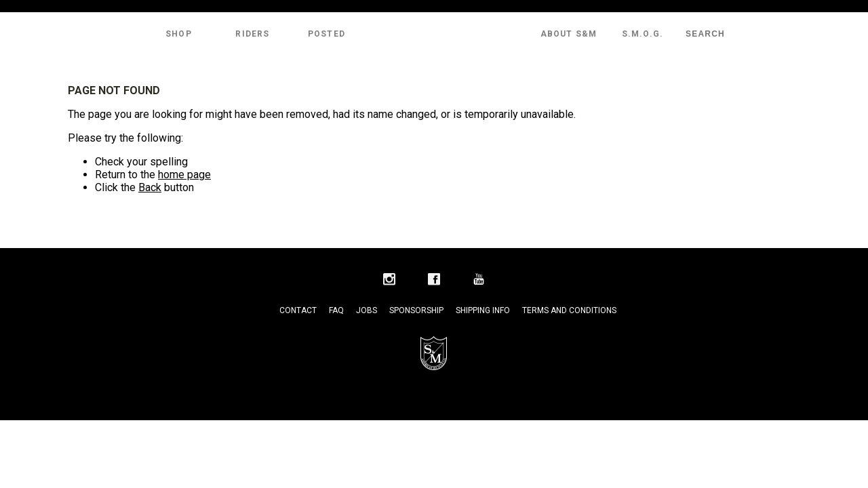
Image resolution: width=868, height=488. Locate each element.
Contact (298, 310)
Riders (252, 34)
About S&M (569, 34)
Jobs (367, 310)
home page (184, 175)
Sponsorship (416, 310)
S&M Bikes (434, 34)
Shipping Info (483, 310)
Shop (179, 34)
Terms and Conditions (569, 310)
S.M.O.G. (643, 34)
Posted (327, 34)
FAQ (336, 310)
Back (150, 187)
